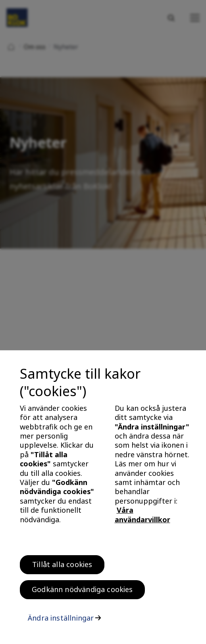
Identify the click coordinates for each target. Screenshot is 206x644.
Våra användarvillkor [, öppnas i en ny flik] (142, 517)
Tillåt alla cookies (62, 567)
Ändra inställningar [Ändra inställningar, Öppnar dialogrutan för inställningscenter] (61, 621)
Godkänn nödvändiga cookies (82, 592)
